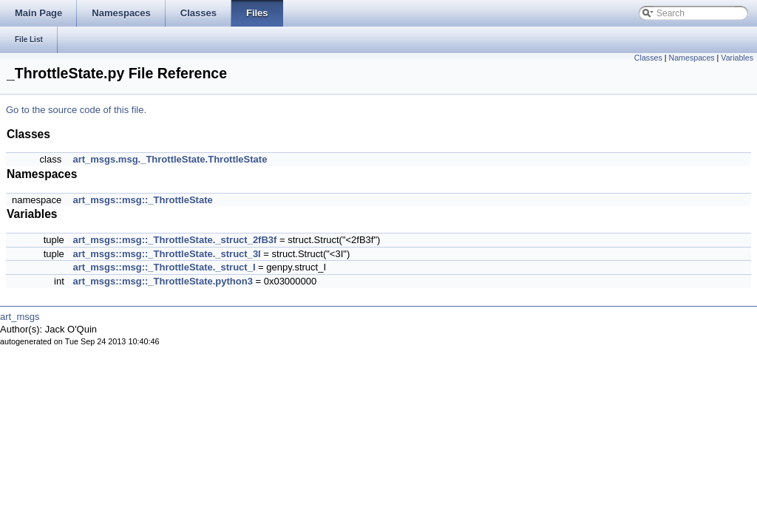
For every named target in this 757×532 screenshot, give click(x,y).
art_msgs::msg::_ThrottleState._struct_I (164, 267)
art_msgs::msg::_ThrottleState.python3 (162, 281)
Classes (648, 58)
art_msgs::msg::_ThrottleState (142, 200)
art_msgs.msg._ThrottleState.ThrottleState (170, 159)
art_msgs (20, 317)
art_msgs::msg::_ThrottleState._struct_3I (166, 254)
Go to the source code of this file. (76, 110)
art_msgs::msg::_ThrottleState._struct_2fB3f (174, 240)
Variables (737, 58)
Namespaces (691, 58)
